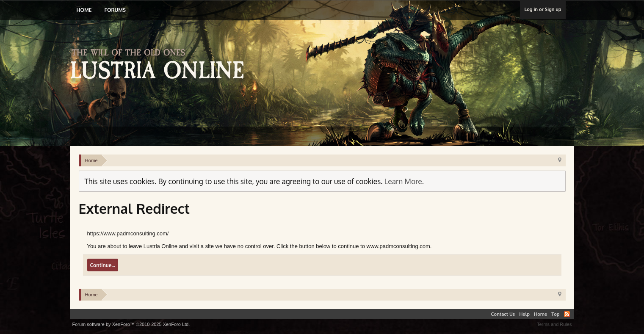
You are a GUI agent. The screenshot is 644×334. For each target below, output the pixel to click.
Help (524, 314)
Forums (115, 10)
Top (555, 314)
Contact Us (503, 314)
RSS (567, 314)
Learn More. (404, 181)
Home (84, 10)
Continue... (103, 265)
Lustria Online (160, 65)
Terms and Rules (554, 324)
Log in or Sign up (543, 9)
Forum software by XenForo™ (131, 324)
